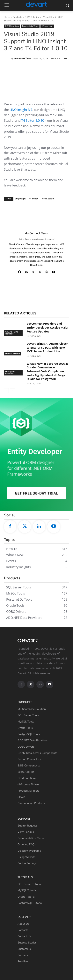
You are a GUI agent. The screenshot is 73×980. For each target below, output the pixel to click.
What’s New (47, 26)
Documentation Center (31, 838)
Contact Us (24, 936)
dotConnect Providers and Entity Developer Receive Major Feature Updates (48, 327)
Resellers (23, 961)
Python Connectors (29, 759)
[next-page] (13, 391)
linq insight (20, 199)
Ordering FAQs (27, 844)
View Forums (26, 832)
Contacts (23, 930)
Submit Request (27, 826)
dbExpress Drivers (29, 784)
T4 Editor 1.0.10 (33, 121)
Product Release (12, 354)
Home (7, 17)
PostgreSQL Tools (29, 734)
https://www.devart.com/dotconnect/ (36, 239)
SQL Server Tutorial (29, 884)
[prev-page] (6, 391)
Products (17, 17)
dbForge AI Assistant (10, 373)
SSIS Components (29, 766)
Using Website (26, 857)
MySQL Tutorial (27, 890)
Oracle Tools (25, 728)
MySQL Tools (26, 722)
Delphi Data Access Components (37, 753)
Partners (23, 955)
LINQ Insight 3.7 (21, 110)
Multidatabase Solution (32, 709)
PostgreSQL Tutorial (30, 903)
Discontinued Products (31, 803)
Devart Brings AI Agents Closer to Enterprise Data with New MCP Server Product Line (47, 347)
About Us (23, 924)
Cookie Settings (27, 863)
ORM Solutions (33, 17)
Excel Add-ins (26, 772)
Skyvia (21, 797)
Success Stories (27, 943)
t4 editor (34, 199)
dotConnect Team (22, 59)
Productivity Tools (30, 26)
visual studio (48, 199)
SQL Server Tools (28, 715)
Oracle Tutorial (26, 897)
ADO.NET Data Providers (12, 333)
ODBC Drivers (26, 747)
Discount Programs (29, 851)
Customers (24, 949)
